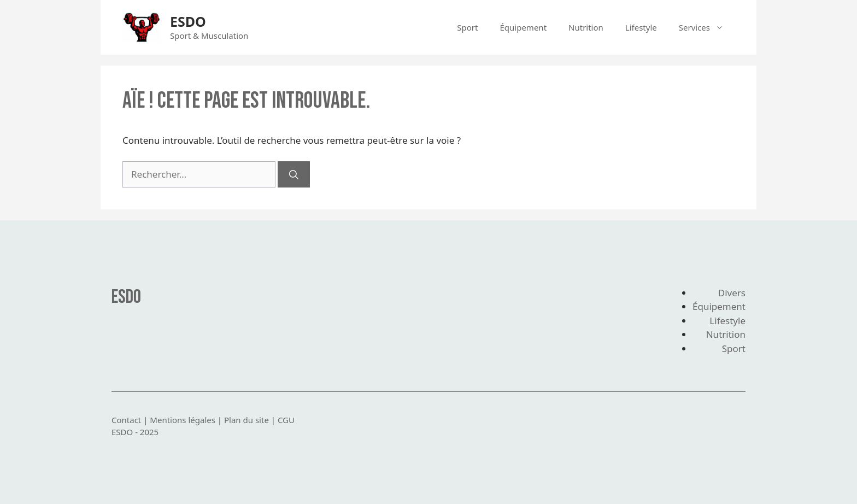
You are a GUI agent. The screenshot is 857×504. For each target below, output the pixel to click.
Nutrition (586, 27)
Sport (467, 27)
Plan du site (246, 420)
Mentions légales (183, 420)
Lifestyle (641, 27)
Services (707, 27)
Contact (126, 420)
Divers (732, 293)
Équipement (523, 27)
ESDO (188, 21)
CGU (286, 420)
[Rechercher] (294, 174)
